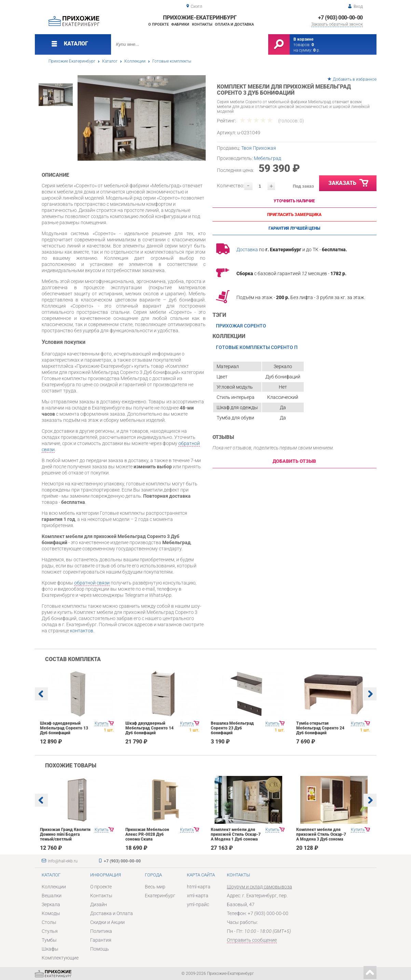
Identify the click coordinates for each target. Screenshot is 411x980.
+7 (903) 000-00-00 (340, 18)
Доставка (247, 250)
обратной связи (92, 583)
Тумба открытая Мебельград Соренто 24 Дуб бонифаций (320, 728)
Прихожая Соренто (241, 326)
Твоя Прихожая (259, 148)
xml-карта (198, 896)
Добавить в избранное (355, 79)
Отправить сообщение (252, 940)
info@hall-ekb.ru (63, 861)
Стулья (50, 931)
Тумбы (49, 940)
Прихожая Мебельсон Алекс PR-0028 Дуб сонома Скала (147, 834)
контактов (82, 631)
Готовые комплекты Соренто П (257, 347)
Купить (101, 723)
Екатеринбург (160, 896)
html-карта (199, 887)
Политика (101, 931)
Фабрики (180, 24)
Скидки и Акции (107, 922)
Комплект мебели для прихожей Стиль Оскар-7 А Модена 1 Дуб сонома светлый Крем (236, 837)
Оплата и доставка (234, 24)
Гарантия (101, 940)
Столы (49, 922)
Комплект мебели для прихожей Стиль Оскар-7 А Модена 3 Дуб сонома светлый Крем (321, 837)
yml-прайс (198, 904)
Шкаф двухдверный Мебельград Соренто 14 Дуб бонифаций (149, 728)
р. (317, 50)
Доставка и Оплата (112, 913)
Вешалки (52, 896)
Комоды (51, 913)
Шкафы (50, 949)
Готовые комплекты (172, 61)
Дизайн (99, 904)
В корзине (303, 39)
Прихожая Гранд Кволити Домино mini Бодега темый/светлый (65, 834)
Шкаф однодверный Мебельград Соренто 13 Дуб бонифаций (64, 728)
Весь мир (155, 887)
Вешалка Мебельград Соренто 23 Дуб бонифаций (232, 728)
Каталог (110, 61)
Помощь (100, 949)
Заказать (349, 183)
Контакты (202, 24)
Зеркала (51, 904)
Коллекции (135, 61)
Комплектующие (60, 958)
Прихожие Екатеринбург (72, 61)
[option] (142, 118)
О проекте (159, 24)
